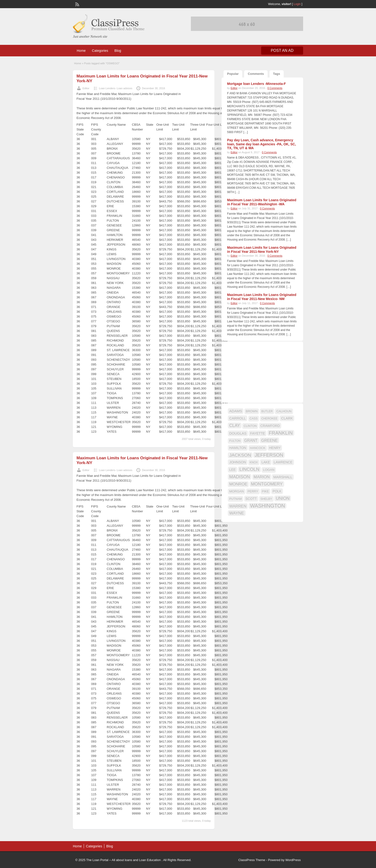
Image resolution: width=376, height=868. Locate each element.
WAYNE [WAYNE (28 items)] (237, 513)
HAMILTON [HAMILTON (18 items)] (238, 448)
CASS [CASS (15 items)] (254, 419)
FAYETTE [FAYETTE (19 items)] (258, 433)
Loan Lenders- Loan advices (116, 88)
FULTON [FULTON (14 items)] (235, 441)
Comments (256, 74)
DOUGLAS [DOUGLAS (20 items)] (238, 433)
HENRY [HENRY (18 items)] (275, 448)
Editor (86, 88)
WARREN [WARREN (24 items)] (238, 506)
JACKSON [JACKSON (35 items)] (240, 455)
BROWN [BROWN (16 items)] (252, 411)
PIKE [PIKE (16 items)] (265, 491)
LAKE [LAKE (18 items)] (266, 462)
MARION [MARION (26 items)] (262, 477)
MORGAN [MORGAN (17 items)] (237, 491)
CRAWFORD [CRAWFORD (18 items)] (270, 426)
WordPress (293, 860)
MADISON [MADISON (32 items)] (240, 477)
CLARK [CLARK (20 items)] (287, 418)
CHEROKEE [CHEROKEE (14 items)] (269, 419)
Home (81, 51)
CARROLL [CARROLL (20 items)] (238, 418)
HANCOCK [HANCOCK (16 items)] (258, 448)
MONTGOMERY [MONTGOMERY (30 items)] (267, 484)
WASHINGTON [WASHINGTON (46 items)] (268, 506)
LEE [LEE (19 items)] (232, 470)
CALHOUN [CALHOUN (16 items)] (284, 411)
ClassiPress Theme (252, 860)
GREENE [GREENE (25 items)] (269, 440)
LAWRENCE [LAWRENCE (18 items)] (283, 462)
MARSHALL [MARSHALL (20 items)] (283, 477)
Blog (118, 51)
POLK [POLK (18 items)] (277, 491)
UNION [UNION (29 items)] (283, 498)
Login (297, 4)
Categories (100, 51)
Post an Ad (282, 50)
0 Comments (275, 88)
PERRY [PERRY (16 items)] (253, 491)
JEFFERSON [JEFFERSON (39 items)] (269, 455)
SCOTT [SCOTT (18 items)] (251, 499)
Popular (233, 74)
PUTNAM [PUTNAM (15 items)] (235, 499)
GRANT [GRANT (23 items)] (251, 440)
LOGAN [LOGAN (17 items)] (269, 470)
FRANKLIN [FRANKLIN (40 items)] (281, 433)
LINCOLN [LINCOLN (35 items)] (249, 469)
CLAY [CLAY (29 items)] (235, 425)
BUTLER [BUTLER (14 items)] (267, 411)
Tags (277, 74)
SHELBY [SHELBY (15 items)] (266, 499)
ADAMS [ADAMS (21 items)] (236, 411)
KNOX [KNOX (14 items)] (254, 462)
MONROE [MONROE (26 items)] (238, 484)
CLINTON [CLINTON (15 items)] (250, 426)
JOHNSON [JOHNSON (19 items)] (238, 462)
